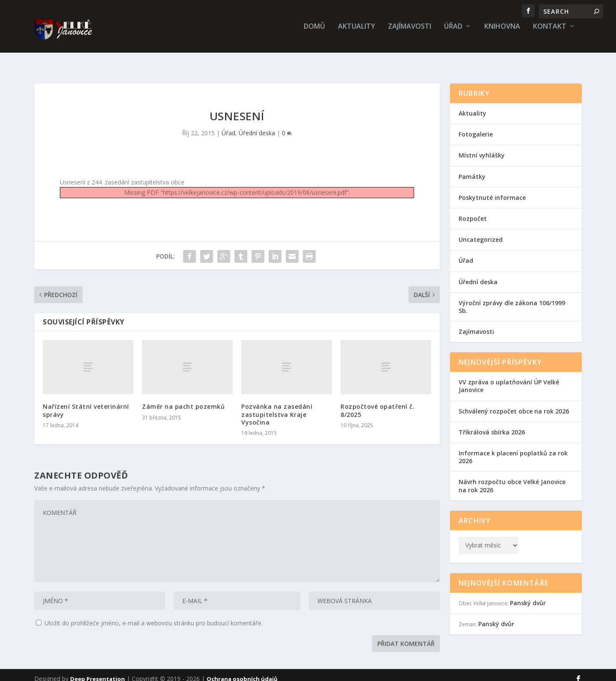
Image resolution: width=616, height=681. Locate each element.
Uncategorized (481, 232)
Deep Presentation (98, 671)
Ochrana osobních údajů (242, 671)
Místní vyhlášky (482, 147)
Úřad (453, 33)
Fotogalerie (476, 126)
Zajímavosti (410, 33)
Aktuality (357, 33)
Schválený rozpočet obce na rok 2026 (514, 403)
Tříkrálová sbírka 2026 (492, 424)
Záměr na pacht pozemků (183, 399)
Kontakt (550, 33)
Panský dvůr (528, 595)
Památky (472, 169)
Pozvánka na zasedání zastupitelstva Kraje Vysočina (277, 406)
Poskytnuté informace (492, 190)
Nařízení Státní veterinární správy (86, 403)
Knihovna (502, 33)
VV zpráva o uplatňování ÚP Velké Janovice (509, 378)
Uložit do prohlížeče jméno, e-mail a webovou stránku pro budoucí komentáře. (154, 615)
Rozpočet (473, 211)
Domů (314, 33)
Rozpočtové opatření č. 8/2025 (378, 403)
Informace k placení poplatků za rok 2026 (513, 449)
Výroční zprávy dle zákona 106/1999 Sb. (512, 299)
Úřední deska (257, 125)
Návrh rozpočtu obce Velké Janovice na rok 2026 (512, 478)
